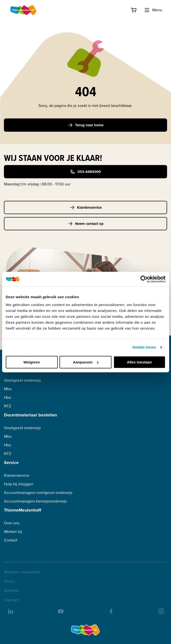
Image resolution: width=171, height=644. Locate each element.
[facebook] (111, 611)
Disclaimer (12, 591)
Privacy (9, 581)
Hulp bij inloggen (19, 484)
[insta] (161, 611)
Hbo (7, 397)
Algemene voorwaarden (22, 572)
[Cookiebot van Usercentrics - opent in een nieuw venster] (144, 279)
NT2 (7, 406)
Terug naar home (86, 125)
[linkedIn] (10, 611)
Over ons (12, 523)
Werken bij (13, 532)
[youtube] (60, 611)
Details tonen (144, 347)
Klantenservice (86, 207)
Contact (11, 540)
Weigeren (32, 362)
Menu (153, 10)
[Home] (24, 10)
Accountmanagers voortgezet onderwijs (38, 493)
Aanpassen (86, 362)
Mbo (8, 389)
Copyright (11, 600)
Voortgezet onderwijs (22, 380)
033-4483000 (85, 172)
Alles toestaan (139, 362)
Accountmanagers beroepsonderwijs (35, 501)
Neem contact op (86, 224)
